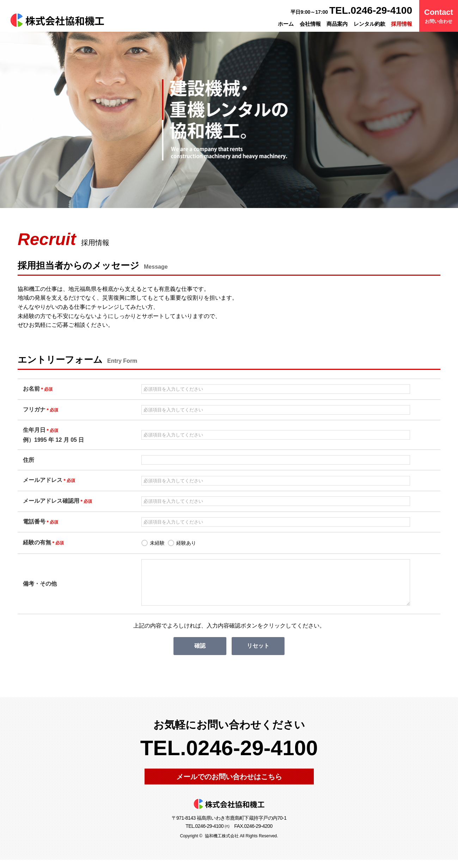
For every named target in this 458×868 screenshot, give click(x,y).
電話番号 (41, 522)
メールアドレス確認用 (57, 501)
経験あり (186, 543)
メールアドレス (49, 480)
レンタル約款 (370, 24)
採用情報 (402, 24)
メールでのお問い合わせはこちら (229, 785)
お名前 (38, 389)
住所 (29, 460)
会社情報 (310, 24)
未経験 (157, 543)
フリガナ (41, 409)
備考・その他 (40, 588)
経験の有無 (43, 542)
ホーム (286, 24)
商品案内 (337, 24)
